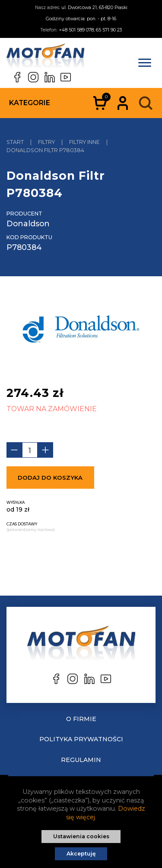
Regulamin (81, 760)
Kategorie (30, 103)
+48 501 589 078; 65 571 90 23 (90, 30)
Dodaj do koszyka (50, 478)
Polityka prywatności (81, 739)
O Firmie (81, 719)
